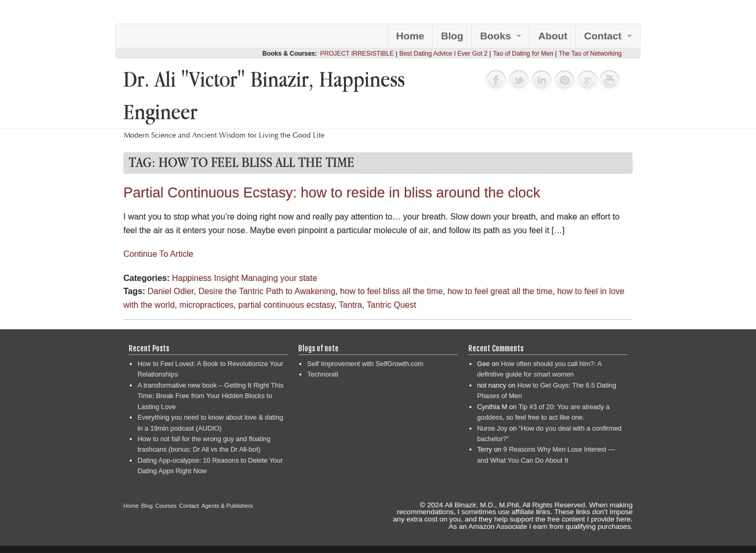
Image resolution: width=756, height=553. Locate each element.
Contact (603, 36)
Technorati (323, 374)
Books (496, 36)
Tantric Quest (391, 305)
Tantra (350, 305)
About (553, 36)
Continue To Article (158, 254)
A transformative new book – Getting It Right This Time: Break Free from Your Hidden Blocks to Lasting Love (211, 396)
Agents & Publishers (227, 506)
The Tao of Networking (590, 54)
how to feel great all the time (500, 291)
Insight (227, 278)
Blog (452, 36)
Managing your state (279, 278)
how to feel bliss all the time (392, 291)
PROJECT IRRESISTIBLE (357, 54)
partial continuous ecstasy (286, 305)
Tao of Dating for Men (523, 54)
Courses (166, 506)
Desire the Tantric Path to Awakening (267, 291)
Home (410, 36)
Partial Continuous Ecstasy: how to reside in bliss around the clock (332, 193)
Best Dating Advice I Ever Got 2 (444, 54)
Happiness (192, 278)
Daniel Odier (171, 291)
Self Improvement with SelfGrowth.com (365, 364)
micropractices (207, 305)
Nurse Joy (492, 428)
